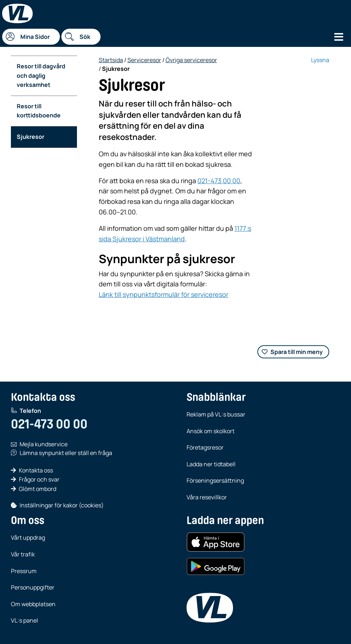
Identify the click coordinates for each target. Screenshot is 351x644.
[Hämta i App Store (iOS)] (216, 542)
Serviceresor (144, 60)
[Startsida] (17, 13)
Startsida (111, 60)
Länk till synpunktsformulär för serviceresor (164, 294)
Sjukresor (30, 137)
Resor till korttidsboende (39, 111)
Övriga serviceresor (191, 60)
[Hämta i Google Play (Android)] (216, 567)
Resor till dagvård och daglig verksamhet (41, 75)
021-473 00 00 (219, 181)
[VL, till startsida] (210, 608)
